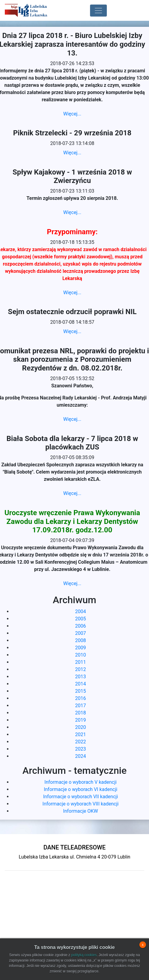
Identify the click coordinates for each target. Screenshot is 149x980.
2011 (81, 662)
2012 (81, 669)
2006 (81, 626)
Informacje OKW (81, 811)
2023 (81, 749)
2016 (81, 698)
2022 (81, 742)
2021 (81, 734)
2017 (81, 706)
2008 (81, 640)
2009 (81, 648)
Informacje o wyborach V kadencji (81, 782)
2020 (81, 727)
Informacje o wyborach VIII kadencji (81, 804)
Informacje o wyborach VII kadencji (81, 797)
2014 (81, 684)
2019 (81, 720)
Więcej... (72, 114)
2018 (81, 713)
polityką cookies (84, 955)
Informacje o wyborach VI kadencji (80, 789)
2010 (81, 655)
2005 (81, 619)
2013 (81, 677)
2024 (81, 756)
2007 (81, 633)
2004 (81, 611)
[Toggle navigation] (98, 11)
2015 (81, 691)
